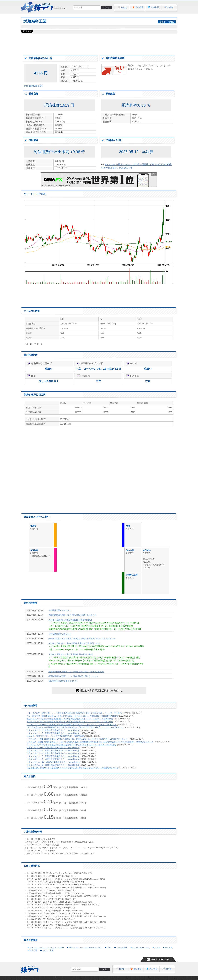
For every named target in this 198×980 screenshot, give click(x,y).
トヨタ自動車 (122, 948)
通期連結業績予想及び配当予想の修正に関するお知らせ (72, 615)
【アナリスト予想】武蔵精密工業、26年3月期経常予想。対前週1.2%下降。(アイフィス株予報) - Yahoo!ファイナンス (77, 739)
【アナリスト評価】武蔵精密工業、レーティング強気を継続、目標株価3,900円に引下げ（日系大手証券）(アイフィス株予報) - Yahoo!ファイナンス (90, 742)
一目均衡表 (40, 194)
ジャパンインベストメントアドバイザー (47, 948)
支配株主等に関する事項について (63, 681)
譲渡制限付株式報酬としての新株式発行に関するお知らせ (73, 676)
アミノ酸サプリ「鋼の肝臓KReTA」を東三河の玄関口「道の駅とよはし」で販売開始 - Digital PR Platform (72, 716)
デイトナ (169, 948)
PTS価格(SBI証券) (33, 86)
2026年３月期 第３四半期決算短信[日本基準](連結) (70, 620)
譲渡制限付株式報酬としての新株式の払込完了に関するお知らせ (76, 672)
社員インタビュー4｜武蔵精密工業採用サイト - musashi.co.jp (53, 759)
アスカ (157, 948)
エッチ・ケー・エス (141, 948)
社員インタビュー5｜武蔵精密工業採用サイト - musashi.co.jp (53, 733)
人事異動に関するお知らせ (60, 610)
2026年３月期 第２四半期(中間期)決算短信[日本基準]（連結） (75, 643)
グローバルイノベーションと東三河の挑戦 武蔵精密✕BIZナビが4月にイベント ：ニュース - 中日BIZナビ (72, 725)
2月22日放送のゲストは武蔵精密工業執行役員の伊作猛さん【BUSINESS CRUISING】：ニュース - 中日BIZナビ (75, 727)
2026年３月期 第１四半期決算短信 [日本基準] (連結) (71, 654)
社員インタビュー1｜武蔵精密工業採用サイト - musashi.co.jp (53, 748)
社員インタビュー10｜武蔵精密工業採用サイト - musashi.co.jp (54, 762)
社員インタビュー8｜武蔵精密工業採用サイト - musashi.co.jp (53, 730)
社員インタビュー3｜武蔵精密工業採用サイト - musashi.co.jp (53, 753)
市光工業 (33, 950)
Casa (109, 948)
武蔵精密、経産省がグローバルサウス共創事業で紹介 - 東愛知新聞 (55, 736)
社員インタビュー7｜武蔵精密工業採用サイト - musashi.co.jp (53, 750)
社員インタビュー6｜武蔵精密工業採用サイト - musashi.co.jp (53, 756)
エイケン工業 (48, 950)
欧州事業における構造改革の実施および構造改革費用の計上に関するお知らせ (82, 639)
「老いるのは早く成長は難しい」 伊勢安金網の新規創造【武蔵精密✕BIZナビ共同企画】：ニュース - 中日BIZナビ (76, 713)
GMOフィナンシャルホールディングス (86, 948)
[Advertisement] (99, 43)
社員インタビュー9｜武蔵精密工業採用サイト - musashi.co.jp (53, 765)
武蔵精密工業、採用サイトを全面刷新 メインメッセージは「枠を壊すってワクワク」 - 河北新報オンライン (73, 768)
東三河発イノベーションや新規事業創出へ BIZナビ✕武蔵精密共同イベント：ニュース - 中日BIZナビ (70, 719)
